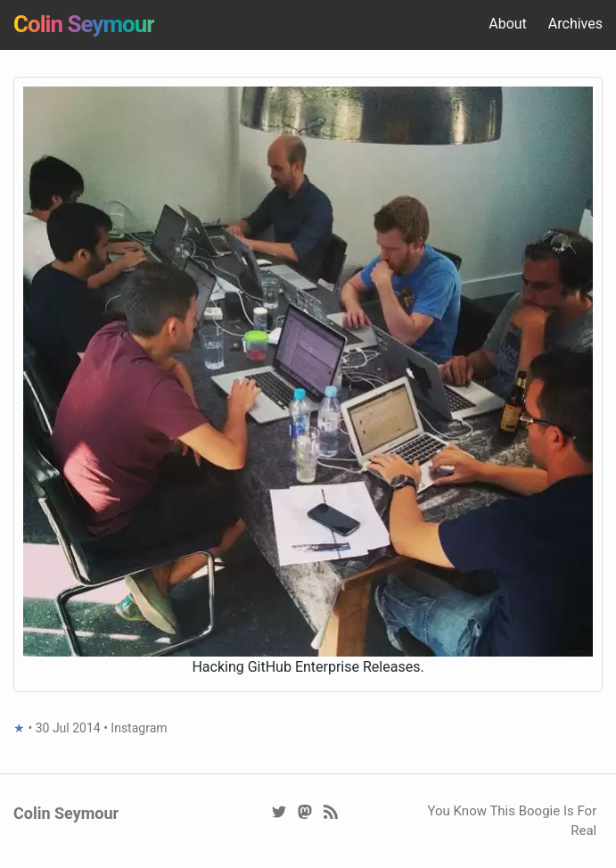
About (508, 24)
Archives (575, 24)
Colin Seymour (84, 24)
